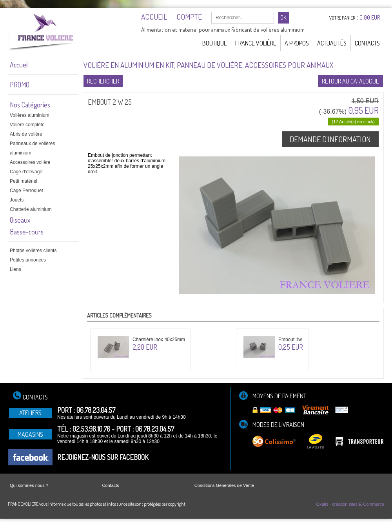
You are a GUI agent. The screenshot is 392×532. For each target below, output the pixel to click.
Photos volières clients (33, 251)
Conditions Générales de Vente (224, 485)
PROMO (20, 85)
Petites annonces (28, 260)
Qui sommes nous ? (29, 485)
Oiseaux (20, 220)
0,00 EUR (370, 17)
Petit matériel (24, 181)
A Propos (297, 43)
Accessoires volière (30, 162)
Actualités (332, 43)
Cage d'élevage (26, 172)
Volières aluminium (30, 115)
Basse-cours (27, 232)
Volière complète (27, 125)
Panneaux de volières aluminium (32, 148)
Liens (15, 269)
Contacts (367, 43)
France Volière (256, 43)
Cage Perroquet (26, 191)
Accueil (19, 65)
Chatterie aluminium (31, 209)
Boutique (215, 43)
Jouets (17, 200)
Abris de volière (26, 134)
